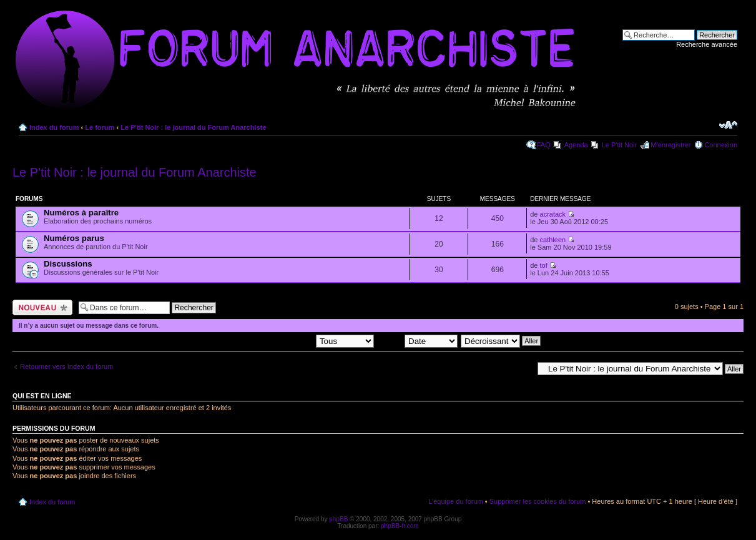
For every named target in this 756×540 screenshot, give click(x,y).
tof (544, 265)
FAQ (544, 145)
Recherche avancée (707, 44)
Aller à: (522, 368)
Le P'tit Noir (620, 145)
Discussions (68, 264)
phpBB (338, 519)
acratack (553, 214)
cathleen (553, 240)
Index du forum (54, 127)
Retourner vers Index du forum (66, 366)
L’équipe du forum (455, 501)
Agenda (576, 145)
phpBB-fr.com (400, 526)
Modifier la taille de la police (728, 125)
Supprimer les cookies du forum (538, 501)
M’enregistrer (670, 145)
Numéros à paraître (81, 213)
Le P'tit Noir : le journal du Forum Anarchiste (193, 127)
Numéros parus (74, 238)
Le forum (100, 127)
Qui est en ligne (42, 396)
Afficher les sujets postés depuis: (294, 340)
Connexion (721, 145)
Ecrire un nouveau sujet (42, 307)
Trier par (417, 340)
